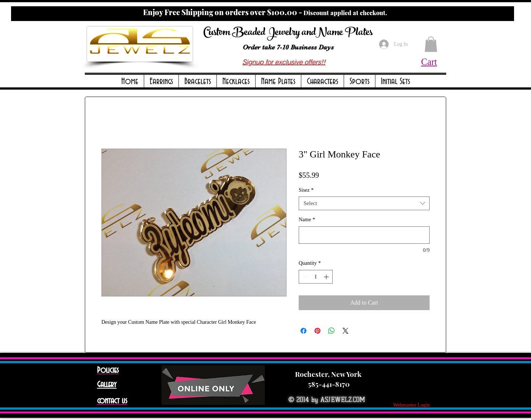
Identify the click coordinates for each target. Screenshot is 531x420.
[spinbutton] (316, 277)
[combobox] (364, 204)
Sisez (306, 190)
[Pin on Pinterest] (317, 331)
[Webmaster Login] (412, 405)
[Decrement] (304, 277)
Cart (429, 62)
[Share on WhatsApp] (332, 331)
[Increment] (327, 277)
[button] (161, 82)
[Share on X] (346, 331)
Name (307, 220)
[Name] (364, 235)
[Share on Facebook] (303, 331)
